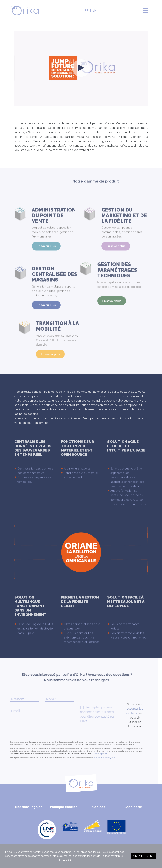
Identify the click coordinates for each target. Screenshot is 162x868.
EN (94, 11)
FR (87, 11)
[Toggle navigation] (146, 11)
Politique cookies (64, 807)
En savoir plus (46, 257)
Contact (99, 807)
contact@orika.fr (90, 753)
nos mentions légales (93, 758)
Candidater (133, 807)
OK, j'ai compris (144, 856)
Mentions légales (29, 807)
